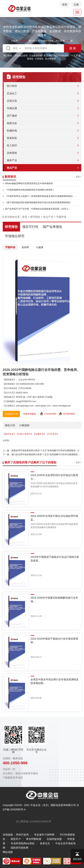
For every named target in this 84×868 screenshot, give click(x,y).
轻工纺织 (12, 145)
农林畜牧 (12, 153)
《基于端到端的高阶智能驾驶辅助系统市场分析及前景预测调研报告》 (39, 202)
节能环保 (61, 217)
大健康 (40, 247)
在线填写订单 (11, 414)
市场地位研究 (21, 56)
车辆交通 (12, 108)
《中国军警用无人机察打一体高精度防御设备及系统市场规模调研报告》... (41, 196)
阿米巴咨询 (22, 835)
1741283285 (48, 414)
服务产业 (12, 160)
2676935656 (67, 414)
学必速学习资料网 (44, 835)
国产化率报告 (53, 227)
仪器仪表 (12, 101)
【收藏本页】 (40, 434)
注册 (76, 5)
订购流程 (24, 425)
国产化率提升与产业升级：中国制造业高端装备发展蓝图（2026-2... (37, 209)
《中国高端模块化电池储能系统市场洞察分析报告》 (30, 190)
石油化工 (12, 93)
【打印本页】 (53, 434)
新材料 (25, 247)
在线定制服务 (30, 414)
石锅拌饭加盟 (54, 839)
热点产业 (12, 168)
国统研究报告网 (20, 848)
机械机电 (12, 131)
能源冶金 (12, 123)
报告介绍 (10, 425)
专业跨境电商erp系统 (23, 843)
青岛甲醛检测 (34, 839)
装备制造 (12, 138)
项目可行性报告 (61, 56)
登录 (65, 5)
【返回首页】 (9, 434)
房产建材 (12, 116)
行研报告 (39, 59)
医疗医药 (12, 86)
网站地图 (8, 852)
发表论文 (45, 843)
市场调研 (48, 56)
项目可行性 (30, 227)
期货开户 (16, 839)
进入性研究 (50, 59)
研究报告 (35, 217)
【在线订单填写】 (24, 434)
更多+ (78, 177)
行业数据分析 (36, 56)
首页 (25, 217)
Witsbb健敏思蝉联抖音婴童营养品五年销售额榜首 (29, 183)
